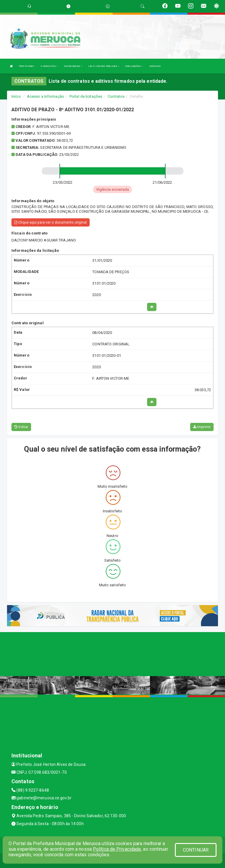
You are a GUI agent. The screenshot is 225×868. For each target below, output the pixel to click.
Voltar (21, 427)
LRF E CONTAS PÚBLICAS (104, 66)
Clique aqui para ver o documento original (51, 222)
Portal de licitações (86, 96)
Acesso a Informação (46, 96)
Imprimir (202, 427)
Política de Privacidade (117, 849)
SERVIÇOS (155, 66)
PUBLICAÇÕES (134, 66)
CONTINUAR (196, 850)
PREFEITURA (27, 66)
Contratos (116, 96)
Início (16, 96)
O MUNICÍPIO (49, 66)
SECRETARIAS (73, 66)
